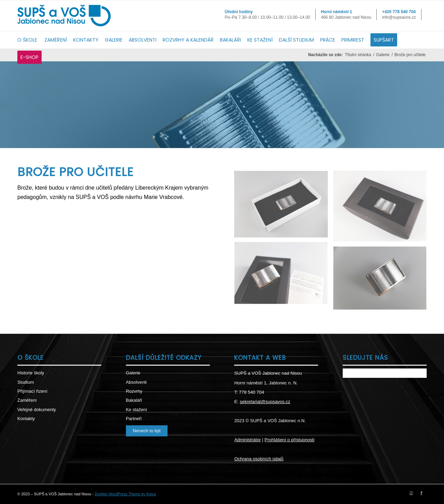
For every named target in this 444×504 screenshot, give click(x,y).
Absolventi (136, 382)
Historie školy (31, 373)
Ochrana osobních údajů (259, 459)
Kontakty (26, 419)
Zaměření (27, 400)
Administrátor (247, 440)
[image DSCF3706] (284, 207)
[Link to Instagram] (411, 493)
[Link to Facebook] (421, 493)
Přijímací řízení (32, 391)
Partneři (134, 419)
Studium (26, 382)
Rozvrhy (134, 391)
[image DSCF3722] (284, 276)
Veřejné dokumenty (37, 410)
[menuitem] (31, 40)
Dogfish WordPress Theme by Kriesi (125, 494)
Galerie (133, 373)
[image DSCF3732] (382, 281)
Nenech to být (147, 431)
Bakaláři (134, 400)
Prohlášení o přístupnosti (290, 440)
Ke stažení (136, 410)
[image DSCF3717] (382, 209)
